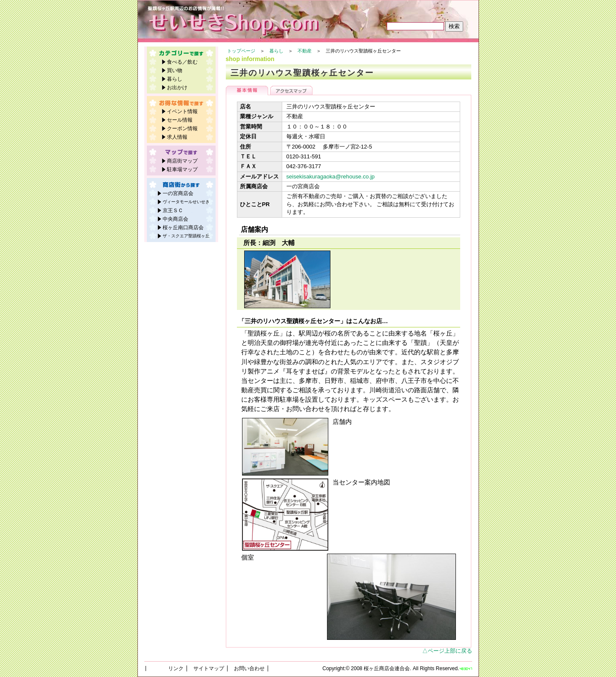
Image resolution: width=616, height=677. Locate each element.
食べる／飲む (182, 62)
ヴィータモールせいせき (186, 202)
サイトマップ (209, 668)
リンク (176, 668)
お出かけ (177, 88)
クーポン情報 (182, 128)
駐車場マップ (182, 169)
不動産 (305, 51)
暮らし (276, 51)
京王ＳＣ (173, 210)
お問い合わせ (249, 668)
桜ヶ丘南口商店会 (183, 228)
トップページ (241, 51)
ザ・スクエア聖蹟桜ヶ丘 (186, 236)
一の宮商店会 (178, 193)
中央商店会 (175, 219)
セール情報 (180, 120)
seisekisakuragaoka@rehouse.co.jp (331, 177)
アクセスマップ (291, 90)
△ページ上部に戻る (447, 651)
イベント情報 (182, 111)
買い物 (175, 70)
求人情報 (177, 137)
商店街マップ (182, 161)
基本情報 (247, 90)
